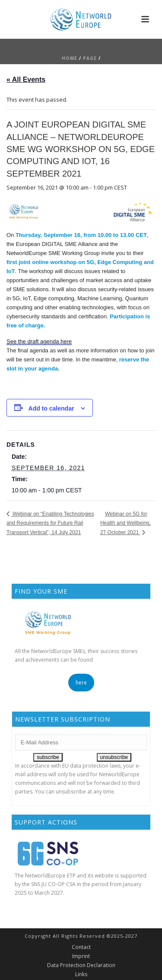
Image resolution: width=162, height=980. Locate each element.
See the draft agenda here (39, 341)
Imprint (81, 956)
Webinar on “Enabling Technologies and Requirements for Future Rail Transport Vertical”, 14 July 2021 (50, 523)
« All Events (26, 79)
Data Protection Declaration (81, 965)
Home (70, 58)
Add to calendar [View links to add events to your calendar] (51, 408)
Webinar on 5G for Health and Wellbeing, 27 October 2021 (125, 523)
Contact (81, 947)
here (81, 683)
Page (90, 58)
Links (81, 974)
